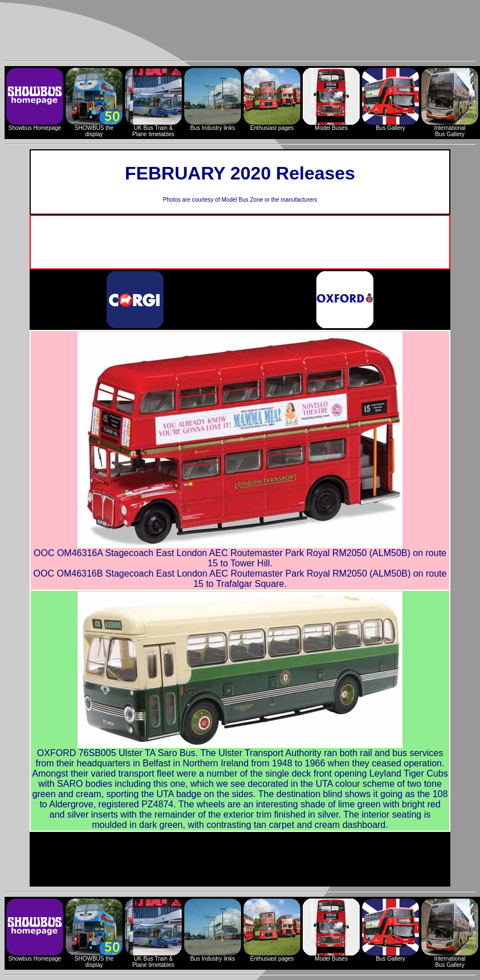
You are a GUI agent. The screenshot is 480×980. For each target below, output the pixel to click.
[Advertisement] (240, 30)
